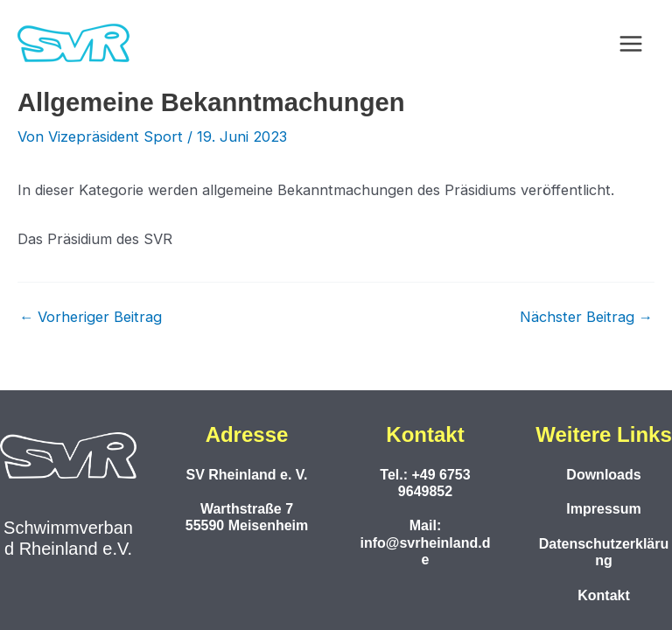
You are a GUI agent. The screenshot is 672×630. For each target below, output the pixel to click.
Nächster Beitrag (586, 317)
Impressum (603, 509)
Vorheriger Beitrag (91, 317)
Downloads (603, 475)
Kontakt (604, 595)
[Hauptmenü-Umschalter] (630, 44)
